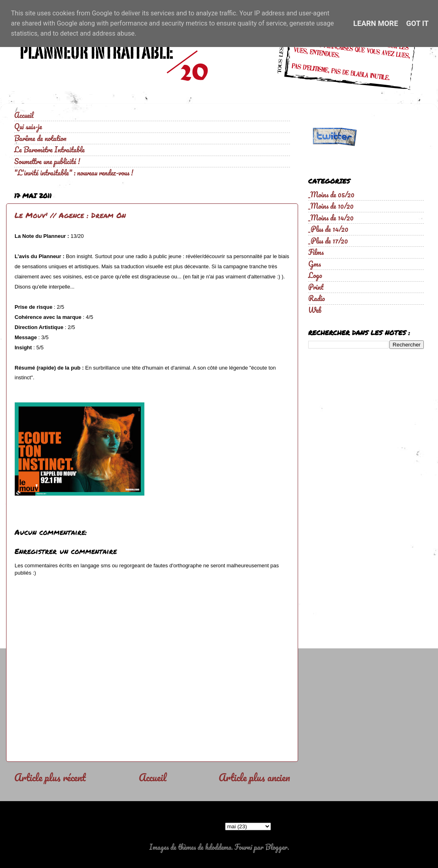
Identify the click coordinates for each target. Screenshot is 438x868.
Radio (317, 298)
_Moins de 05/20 (331, 195)
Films (316, 252)
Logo (315, 275)
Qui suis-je (28, 126)
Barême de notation (40, 138)
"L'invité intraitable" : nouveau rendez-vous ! (74, 173)
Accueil (24, 115)
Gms (315, 264)
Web (315, 310)
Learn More (376, 23)
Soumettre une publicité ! (47, 161)
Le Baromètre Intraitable (49, 150)
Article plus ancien (254, 777)
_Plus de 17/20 (328, 241)
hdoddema (218, 847)
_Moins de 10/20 (331, 206)
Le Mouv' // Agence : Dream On (70, 215)
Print (316, 287)
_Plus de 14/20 (328, 229)
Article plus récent (50, 777)
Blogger (276, 847)
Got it (418, 23)
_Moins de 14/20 (331, 218)
